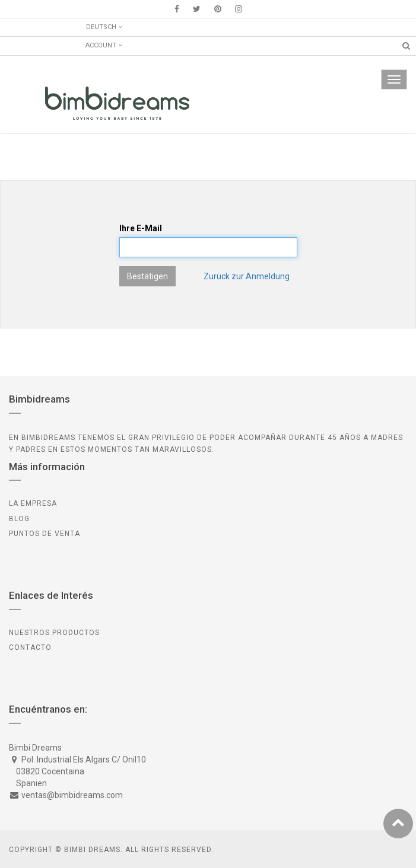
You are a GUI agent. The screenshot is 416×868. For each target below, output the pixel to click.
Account (104, 45)
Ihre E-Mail (141, 228)
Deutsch (104, 27)
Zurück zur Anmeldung (247, 276)
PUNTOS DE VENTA (45, 534)
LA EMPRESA (33, 503)
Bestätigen (147, 276)
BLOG (19, 519)
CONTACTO (30, 647)
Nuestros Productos (54, 633)
